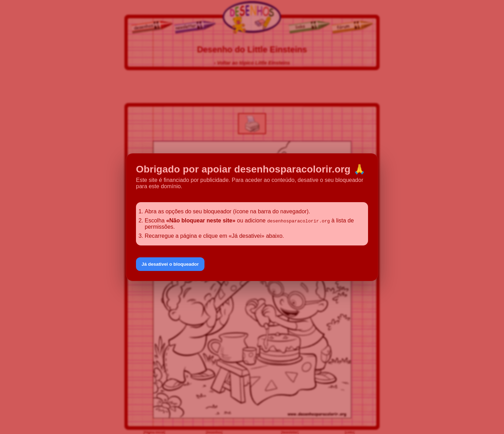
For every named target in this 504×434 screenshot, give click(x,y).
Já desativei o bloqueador (170, 264)
